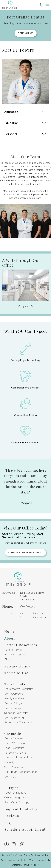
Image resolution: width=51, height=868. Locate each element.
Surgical (12, 788)
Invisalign (10, 762)
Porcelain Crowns (15, 753)
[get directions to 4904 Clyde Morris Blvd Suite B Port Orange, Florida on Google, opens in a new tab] (33, 596)
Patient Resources (21, 645)
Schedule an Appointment (26, 553)
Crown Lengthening (17, 797)
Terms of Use (16, 673)
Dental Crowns (14, 694)
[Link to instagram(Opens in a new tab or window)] (16, 844)
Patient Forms (13, 650)
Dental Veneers (14, 738)
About (10, 638)
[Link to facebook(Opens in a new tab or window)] (8, 844)
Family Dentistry (14, 698)
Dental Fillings (13, 703)
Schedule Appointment (25, 829)
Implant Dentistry (21, 809)
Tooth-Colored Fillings (18, 757)
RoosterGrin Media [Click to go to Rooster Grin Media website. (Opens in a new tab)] (26, 860)
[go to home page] (10, 5)
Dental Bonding (14, 718)
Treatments (15, 684)
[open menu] (47, 4)
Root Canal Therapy (17, 802)
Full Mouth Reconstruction (21, 772)
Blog (7, 659)
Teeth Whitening (15, 743)
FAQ (8, 823)
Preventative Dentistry (19, 689)
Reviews (12, 816)
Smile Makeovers (15, 767)
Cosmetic (13, 734)
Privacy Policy (17, 666)
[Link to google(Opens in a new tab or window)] (23, 844)
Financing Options (16, 655)
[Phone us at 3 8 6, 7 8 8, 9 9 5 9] (41, 5)
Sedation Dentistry (16, 713)
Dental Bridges (14, 708)
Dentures (10, 777)
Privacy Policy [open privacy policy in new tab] (32, 865)
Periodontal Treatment (18, 722)
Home (10, 631)
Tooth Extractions (15, 793)
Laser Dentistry (14, 748)
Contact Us (26, 33)
